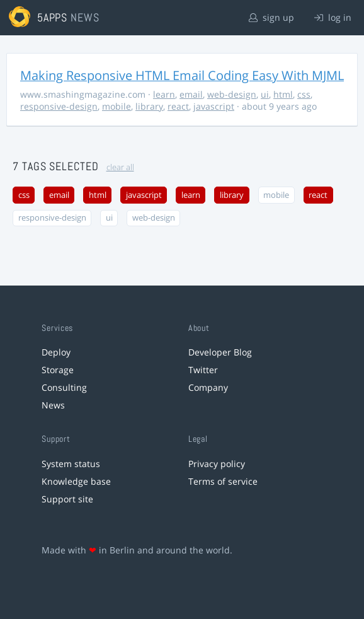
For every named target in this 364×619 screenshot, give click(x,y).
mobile (117, 106)
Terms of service (223, 481)
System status (71, 464)
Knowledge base (76, 481)
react (178, 106)
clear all (120, 167)
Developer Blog (220, 352)
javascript (214, 106)
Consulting (64, 387)
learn (164, 94)
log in (333, 17)
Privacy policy (217, 464)
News (53, 405)
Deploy (56, 352)
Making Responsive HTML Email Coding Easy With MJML (182, 75)
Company (208, 387)
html (283, 94)
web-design (232, 94)
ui (265, 94)
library (149, 106)
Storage (58, 370)
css (304, 94)
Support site (67, 499)
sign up (271, 17)
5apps (53, 17)
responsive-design (59, 106)
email (191, 94)
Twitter (203, 370)
